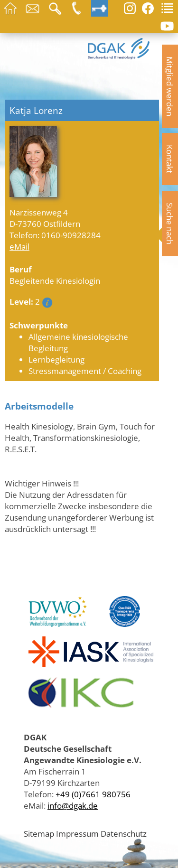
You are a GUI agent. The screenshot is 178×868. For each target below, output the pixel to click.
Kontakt (170, 159)
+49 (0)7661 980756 (93, 794)
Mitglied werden (170, 86)
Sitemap (39, 833)
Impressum (77, 833)
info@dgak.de (73, 805)
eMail (19, 246)
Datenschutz (124, 833)
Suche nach (170, 224)
